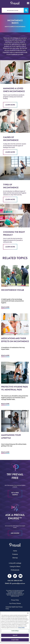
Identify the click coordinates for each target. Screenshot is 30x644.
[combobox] (15, 10)
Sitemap (15, 558)
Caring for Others (15, 566)
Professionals (15, 570)
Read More (5, 307)
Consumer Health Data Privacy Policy (14, 608)
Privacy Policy (15, 600)
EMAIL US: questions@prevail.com (15, 583)
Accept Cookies (15, 640)
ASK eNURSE (15, 533)
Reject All (15, 635)
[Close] (28, 613)
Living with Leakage (15, 563)
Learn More (10, 105)
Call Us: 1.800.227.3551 (15, 581)
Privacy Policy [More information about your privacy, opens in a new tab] (21, 628)
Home (15, 551)
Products (15, 554)
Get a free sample (15, 494)
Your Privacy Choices (15, 603)
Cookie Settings (15, 631)
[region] (15, 627)
